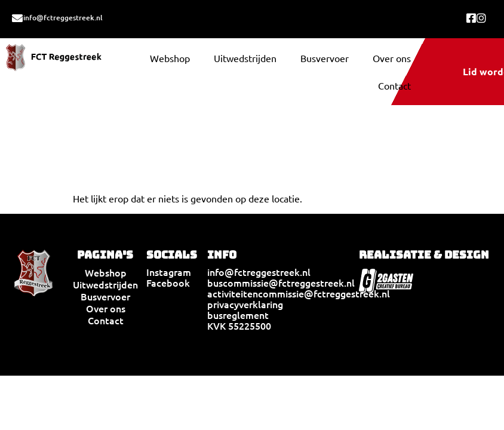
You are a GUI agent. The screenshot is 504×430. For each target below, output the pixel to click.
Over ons (392, 58)
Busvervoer (325, 58)
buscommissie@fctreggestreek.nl (281, 282)
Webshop (170, 58)
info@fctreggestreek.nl (63, 18)
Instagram (169, 272)
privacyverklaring (245, 304)
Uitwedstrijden (245, 58)
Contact (394, 85)
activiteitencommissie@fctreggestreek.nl (299, 293)
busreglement (238, 315)
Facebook (168, 282)
